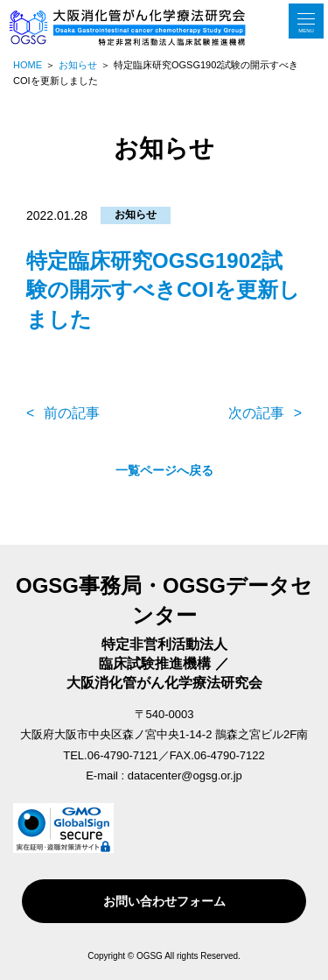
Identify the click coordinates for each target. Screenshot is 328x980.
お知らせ (136, 215)
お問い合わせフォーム (164, 901)
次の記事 (256, 413)
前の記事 (72, 413)
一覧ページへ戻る (164, 470)
